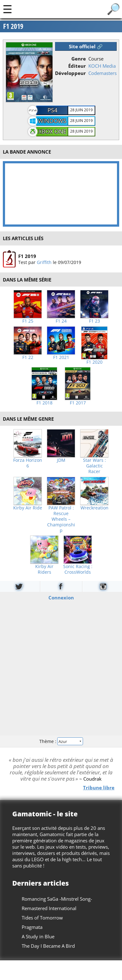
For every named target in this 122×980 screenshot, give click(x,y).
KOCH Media (102, 66)
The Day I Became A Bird (48, 946)
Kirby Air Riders (44, 569)
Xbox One (52, 131)
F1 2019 (27, 256)
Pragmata (32, 927)
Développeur (70, 73)
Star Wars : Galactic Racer (94, 466)
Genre (79, 59)
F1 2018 (44, 403)
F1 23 (94, 321)
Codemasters (103, 73)
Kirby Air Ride (28, 508)
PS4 (52, 110)
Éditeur (77, 66)
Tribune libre (99, 787)
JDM (61, 460)
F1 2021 (61, 357)
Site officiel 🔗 (86, 46)
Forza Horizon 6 (28, 463)
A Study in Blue (38, 936)
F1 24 (61, 321)
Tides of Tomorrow (42, 918)
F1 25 (28, 321)
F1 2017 (78, 403)
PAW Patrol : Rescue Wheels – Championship (61, 519)
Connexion (61, 598)
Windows (52, 121)
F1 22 (28, 357)
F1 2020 (94, 362)
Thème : (61, 741)
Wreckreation (94, 508)
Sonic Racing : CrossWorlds (78, 569)
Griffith (44, 262)
